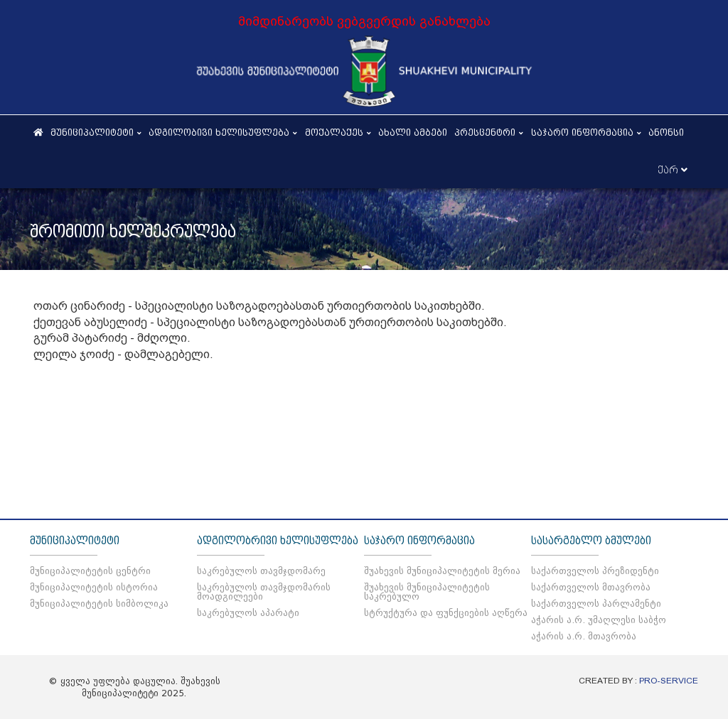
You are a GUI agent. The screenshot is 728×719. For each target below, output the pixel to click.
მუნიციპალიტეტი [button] (96, 133)
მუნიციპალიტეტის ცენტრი (90, 571)
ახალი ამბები (413, 133)
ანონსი (666, 133)
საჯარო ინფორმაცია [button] (587, 133)
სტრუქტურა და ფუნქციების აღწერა (446, 613)
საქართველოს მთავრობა (591, 587)
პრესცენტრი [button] (489, 133)
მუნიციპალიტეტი (75, 541)
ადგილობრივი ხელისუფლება (278, 541)
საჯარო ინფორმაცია (419, 541)
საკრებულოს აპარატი (248, 613)
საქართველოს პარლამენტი (596, 604)
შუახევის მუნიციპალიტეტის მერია (442, 571)
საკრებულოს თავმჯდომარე (261, 571)
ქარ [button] (673, 170)
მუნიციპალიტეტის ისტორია (94, 587)
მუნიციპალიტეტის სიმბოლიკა (99, 604)
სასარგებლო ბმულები (591, 541)
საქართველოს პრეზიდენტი (595, 571)
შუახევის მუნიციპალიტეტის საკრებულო (427, 592)
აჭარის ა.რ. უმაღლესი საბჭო (599, 620)
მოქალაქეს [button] (338, 133)
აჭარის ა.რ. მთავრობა (584, 636)
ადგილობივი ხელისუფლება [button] (223, 133)
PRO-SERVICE (669, 681)
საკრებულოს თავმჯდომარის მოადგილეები (264, 592)
